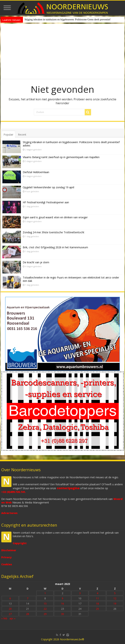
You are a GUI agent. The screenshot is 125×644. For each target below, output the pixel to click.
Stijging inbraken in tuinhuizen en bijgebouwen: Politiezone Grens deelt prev (64, 20)
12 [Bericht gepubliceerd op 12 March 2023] (115, 598)
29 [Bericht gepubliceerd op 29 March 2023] (45, 614)
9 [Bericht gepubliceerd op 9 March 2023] (62, 598)
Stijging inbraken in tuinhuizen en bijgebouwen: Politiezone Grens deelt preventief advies (71, 144)
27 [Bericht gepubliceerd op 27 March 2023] (10, 614)
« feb (4, 618)
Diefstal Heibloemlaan (36, 172)
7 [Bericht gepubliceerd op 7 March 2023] (28, 598)
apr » (12, 618)
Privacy (6, 557)
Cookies (7, 564)
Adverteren (9, 513)
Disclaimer (9, 550)
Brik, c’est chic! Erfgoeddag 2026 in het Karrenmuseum (55, 247)
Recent (22, 135)
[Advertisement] (62, 51)
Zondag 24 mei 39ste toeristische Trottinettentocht (54, 232)
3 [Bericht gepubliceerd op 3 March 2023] (80, 593)
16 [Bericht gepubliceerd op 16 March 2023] (62, 604)
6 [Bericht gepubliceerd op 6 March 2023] (10, 598)
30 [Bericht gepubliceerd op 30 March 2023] (62, 614)
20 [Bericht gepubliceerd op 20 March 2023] (10, 609)
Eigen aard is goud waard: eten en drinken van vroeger (55, 217)
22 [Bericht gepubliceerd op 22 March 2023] (45, 609)
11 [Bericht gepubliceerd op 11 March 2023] (97, 598)
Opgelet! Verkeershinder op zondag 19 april (48, 187)
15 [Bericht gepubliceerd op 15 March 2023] (45, 604)
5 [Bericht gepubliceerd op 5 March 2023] (115, 593)
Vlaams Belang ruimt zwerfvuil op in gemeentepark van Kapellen (61, 157)
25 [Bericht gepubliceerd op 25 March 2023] (97, 609)
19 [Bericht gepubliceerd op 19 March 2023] (115, 604)
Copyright (20, 543)
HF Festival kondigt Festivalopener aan (46, 202)
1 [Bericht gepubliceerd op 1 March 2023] (45, 593)
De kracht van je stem (36, 262)
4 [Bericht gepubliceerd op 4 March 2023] (97, 593)
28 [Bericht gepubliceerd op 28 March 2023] (28, 614)
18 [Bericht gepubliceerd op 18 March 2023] (97, 604)
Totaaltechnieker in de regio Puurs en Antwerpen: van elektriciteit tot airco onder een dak (71, 279)
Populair (8, 135)
